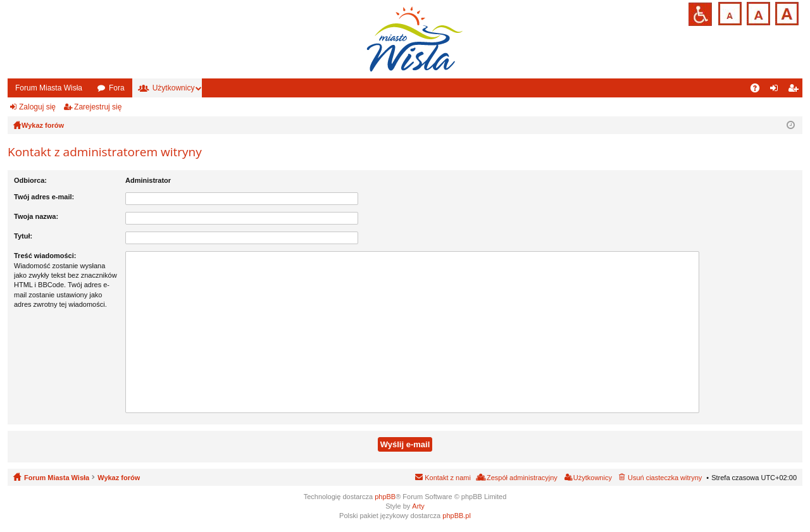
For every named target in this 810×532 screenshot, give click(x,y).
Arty (418, 506)
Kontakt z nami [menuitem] (448, 478)
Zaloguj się (37, 107)
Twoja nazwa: (36, 216)
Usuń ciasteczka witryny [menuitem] (665, 478)
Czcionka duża (786, 12)
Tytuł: (23, 236)
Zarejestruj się (98, 107)
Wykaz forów (119, 478)
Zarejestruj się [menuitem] (795, 90)
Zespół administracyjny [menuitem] (522, 478)
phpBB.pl (457, 516)
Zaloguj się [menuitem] (777, 90)
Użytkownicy (174, 88)
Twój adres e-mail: (44, 197)
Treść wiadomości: (45, 256)
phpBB (385, 497)
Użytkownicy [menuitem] (593, 478)
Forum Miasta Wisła (49, 88)
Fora (117, 88)
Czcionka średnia (757, 12)
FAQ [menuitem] (759, 90)
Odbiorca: (30, 180)
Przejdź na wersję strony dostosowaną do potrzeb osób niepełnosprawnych (700, 14)
